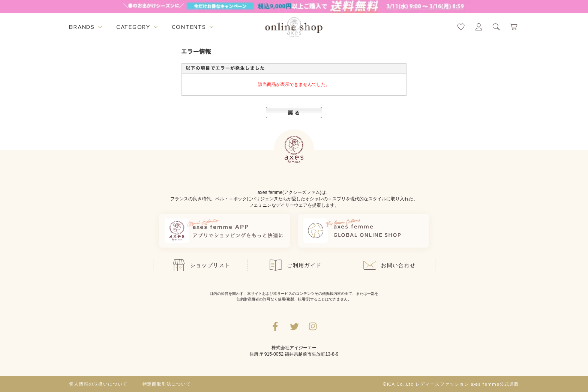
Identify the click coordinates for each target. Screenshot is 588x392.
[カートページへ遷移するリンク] (514, 27)
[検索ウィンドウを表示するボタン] (496, 27)
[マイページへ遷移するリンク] (479, 27)
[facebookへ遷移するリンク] (275, 326)
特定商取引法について (167, 384)
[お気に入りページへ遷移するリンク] (461, 27)
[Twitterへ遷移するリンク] (294, 326)
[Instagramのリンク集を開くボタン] (313, 326)
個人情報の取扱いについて (98, 384)
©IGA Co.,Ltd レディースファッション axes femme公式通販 (451, 384)
